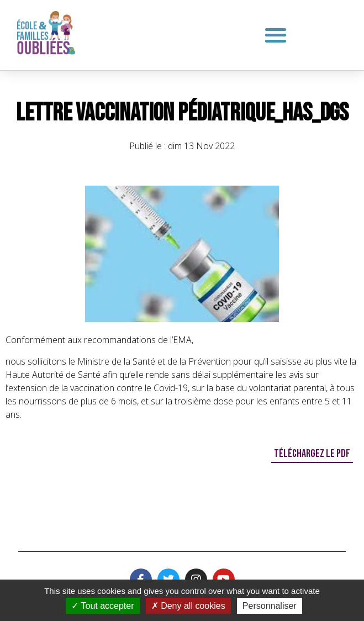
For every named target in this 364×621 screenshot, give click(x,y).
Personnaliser (270, 606)
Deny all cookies (188, 606)
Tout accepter (102, 606)
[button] (276, 35)
